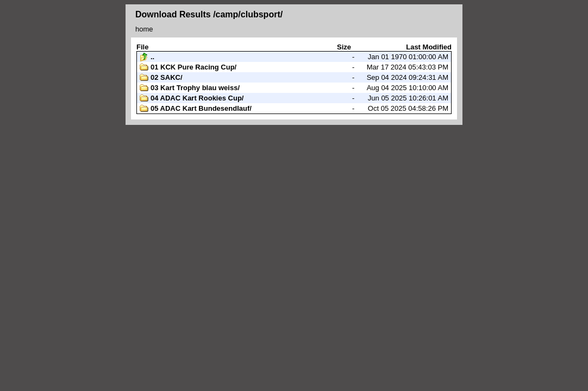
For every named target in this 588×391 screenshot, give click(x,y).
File (142, 47)
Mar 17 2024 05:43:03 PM (294, 67)
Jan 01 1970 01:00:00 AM (294, 57)
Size (344, 47)
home (144, 29)
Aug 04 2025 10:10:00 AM (294, 88)
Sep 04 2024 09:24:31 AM (294, 78)
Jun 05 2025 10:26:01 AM (294, 98)
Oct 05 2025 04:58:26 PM (294, 109)
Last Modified (429, 47)
